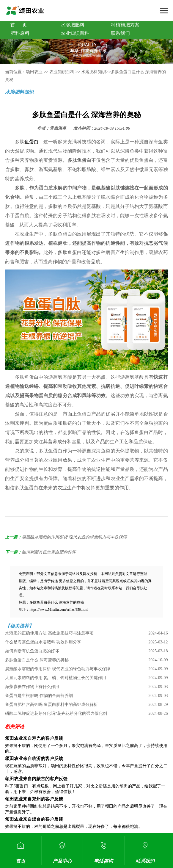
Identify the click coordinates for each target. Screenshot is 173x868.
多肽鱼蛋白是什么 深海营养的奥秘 (37, 660)
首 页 (19, 25)
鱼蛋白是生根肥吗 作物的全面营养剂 (39, 696)
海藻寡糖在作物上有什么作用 (32, 687)
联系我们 (120, 33)
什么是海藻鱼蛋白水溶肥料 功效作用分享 (43, 642)
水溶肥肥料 (73, 25)
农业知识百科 (75, 33)
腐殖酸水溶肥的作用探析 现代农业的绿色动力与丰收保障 (74, 537)
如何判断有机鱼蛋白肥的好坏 (49, 552)
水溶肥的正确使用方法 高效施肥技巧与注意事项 (49, 633)
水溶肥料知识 (94, 72)
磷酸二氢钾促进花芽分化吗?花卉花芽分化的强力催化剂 (56, 713)
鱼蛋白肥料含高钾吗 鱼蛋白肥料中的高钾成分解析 (51, 705)
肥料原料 (20, 33)
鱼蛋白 (32, 142)
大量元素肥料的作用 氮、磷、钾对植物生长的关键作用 (56, 678)
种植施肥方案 (125, 25)
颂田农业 (34, 72)
